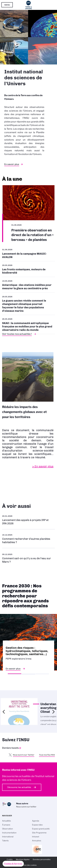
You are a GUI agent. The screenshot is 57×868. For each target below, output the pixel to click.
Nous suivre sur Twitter (24, 755)
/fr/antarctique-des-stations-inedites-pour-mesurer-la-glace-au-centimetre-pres (28, 285)
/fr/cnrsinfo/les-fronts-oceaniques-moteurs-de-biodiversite (28, 269)
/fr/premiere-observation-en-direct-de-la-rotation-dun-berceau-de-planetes (28, 214)
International (8, 837)
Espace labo (37, 825)
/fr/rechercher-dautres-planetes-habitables (28, 539)
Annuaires (37, 841)
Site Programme (39, 833)
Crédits (10, 859)
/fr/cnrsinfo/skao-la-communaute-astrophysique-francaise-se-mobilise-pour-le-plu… (28, 324)
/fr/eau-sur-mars (28, 558)
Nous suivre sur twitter (26, 807)
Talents (5, 841)
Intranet (36, 837)
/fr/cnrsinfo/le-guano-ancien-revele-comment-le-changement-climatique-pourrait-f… (28, 304)
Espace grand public (41, 829)
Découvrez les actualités (19, 787)
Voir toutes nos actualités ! (17, 334)
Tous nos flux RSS (47, 755)
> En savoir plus (43, 466)
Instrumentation (9, 833)
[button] (13, 864)
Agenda (36, 821)
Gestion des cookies (28, 865)
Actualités (7, 821)
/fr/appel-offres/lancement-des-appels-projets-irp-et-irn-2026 (28, 520)
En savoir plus (12, 164)
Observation (8, 829)
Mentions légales (23, 859)
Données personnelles (42, 859)
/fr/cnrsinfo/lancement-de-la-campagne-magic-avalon (28, 254)
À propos (6, 825)
